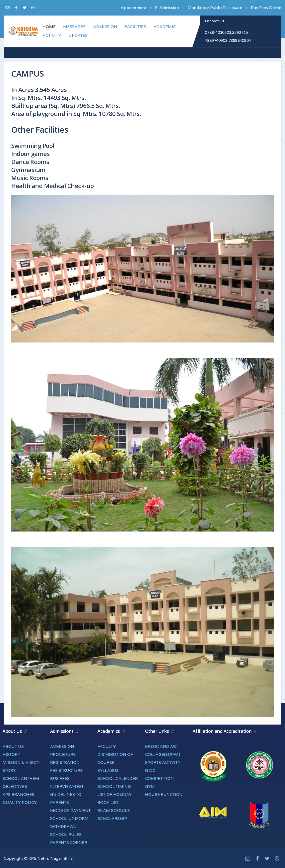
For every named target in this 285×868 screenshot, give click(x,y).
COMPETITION (159, 779)
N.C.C (150, 771)
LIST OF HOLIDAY (115, 795)
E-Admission (167, 8)
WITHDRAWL (63, 827)
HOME (49, 27)
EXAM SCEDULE (114, 811)
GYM (150, 787)
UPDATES (78, 36)
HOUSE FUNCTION (164, 795)
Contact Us (215, 21)
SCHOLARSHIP (112, 819)
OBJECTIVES (15, 787)
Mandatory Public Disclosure (215, 8)
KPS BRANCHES (18, 795)
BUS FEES (60, 779)
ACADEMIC (165, 27)
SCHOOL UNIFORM (69, 819)
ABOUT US (13, 747)
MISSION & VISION (21, 763)
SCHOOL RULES (66, 835)
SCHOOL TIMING (114, 787)
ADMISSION (105, 27)
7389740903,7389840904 (228, 41)
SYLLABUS (108, 771)
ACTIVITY (52, 36)
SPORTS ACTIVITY (163, 763)
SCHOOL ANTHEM (21, 779)
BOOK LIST (108, 803)
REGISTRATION (65, 763)
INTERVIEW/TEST (67, 787)
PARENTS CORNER (69, 843)
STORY (9, 771)
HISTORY (11, 755)
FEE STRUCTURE (66, 771)
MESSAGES (74, 27)
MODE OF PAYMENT (70, 811)
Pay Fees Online (266, 8)
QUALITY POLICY (20, 803)
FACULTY (107, 747)
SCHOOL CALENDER (118, 779)
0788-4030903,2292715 (226, 33)
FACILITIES (135, 27)
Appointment (133, 8)
